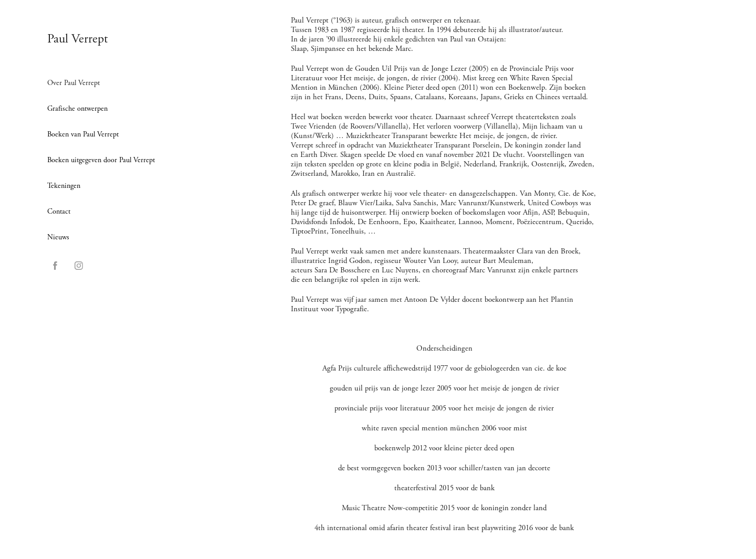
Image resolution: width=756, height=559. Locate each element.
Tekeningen (64, 186)
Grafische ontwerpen (77, 109)
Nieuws (58, 237)
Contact (59, 212)
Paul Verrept (77, 39)
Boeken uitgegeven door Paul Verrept (101, 160)
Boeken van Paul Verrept (83, 134)
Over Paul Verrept (73, 83)
